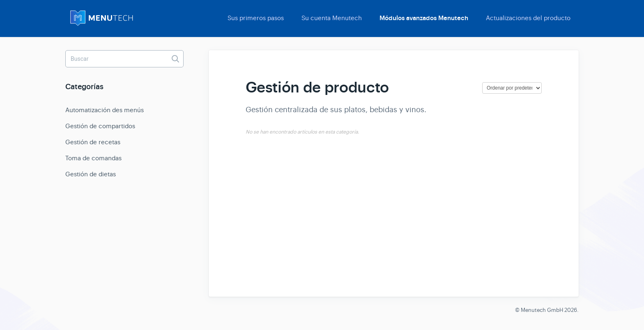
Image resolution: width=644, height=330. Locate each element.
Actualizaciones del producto (528, 18)
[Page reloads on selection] (512, 88)
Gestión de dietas (91, 174)
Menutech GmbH (542, 310)
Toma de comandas (93, 158)
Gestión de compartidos (100, 126)
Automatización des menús (105, 110)
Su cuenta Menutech (332, 18)
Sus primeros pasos (256, 18)
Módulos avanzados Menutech (424, 18)
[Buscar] (124, 59)
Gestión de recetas (93, 142)
